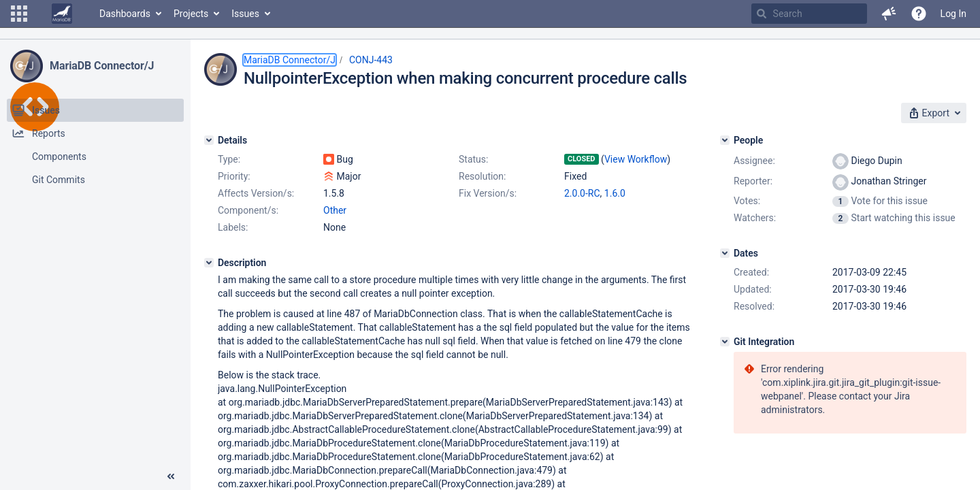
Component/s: (248, 210)
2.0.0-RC (582, 193)
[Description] (209, 263)
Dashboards (125, 14)
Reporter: (753, 181)
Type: (229, 159)
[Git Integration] (725, 342)
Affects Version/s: (256, 193)
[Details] (209, 140)
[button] (19, 14)
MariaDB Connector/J (102, 66)
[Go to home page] (62, 14)
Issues (245, 14)
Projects (191, 14)
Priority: (234, 176)
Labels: (233, 227)
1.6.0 (615, 193)
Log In (953, 14)
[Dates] (725, 253)
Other (335, 210)
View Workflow (636, 159)
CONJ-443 (371, 60)
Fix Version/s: (488, 193)
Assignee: (754, 161)
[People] (725, 140)
